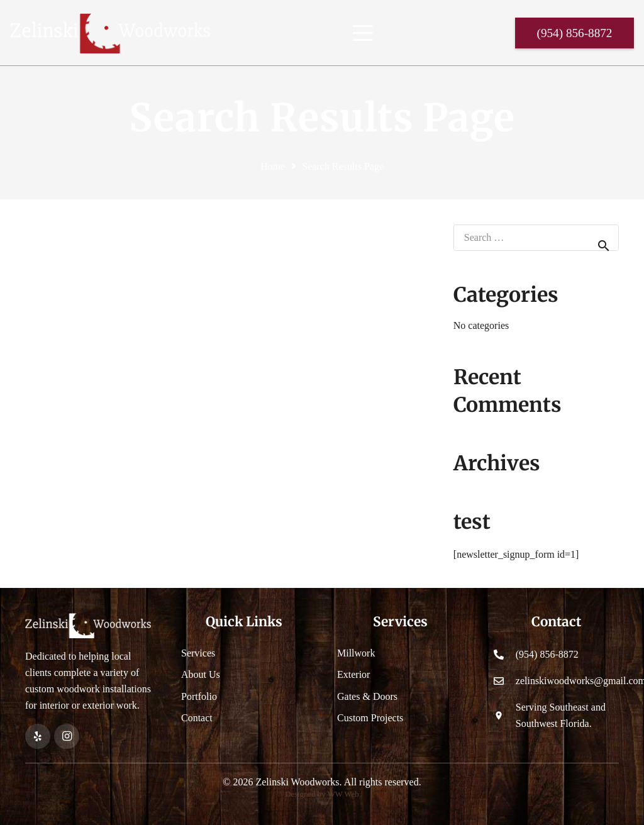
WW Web (343, 794)
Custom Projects (370, 718)
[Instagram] (67, 736)
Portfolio (199, 696)
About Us (201, 674)
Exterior (353, 674)
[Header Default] (110, 33)
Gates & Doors (367, 696)
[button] (363, 33)
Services (198, 653)
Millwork (356, 653)
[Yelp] (38, 736)
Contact (197, 718)
